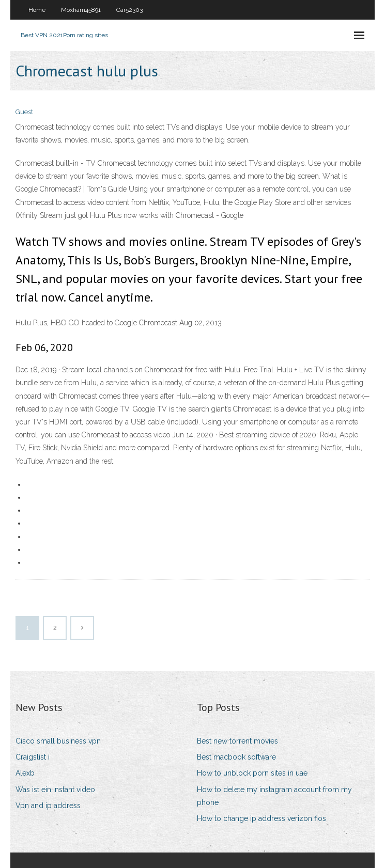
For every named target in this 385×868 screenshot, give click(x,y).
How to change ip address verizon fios (261, 818)
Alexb (25, 773)
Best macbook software (236, 757)
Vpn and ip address (48, 806)
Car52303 (129, 10)
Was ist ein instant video (55, 790)
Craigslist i (33, 757)
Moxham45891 (81, 10)
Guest (24, 112)
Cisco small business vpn (58, 741)
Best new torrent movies (237, 741)
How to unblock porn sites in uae (252, 773)
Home (37, 10)
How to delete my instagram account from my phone (274, 796)
